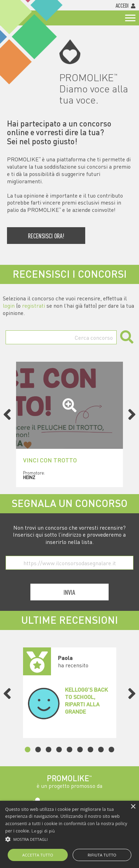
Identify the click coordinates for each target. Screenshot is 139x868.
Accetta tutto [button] (38, 855)
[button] (69, 839)
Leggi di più (43, 831)
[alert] (69, 834)
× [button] (133, 807)
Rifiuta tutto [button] (102, 855)
